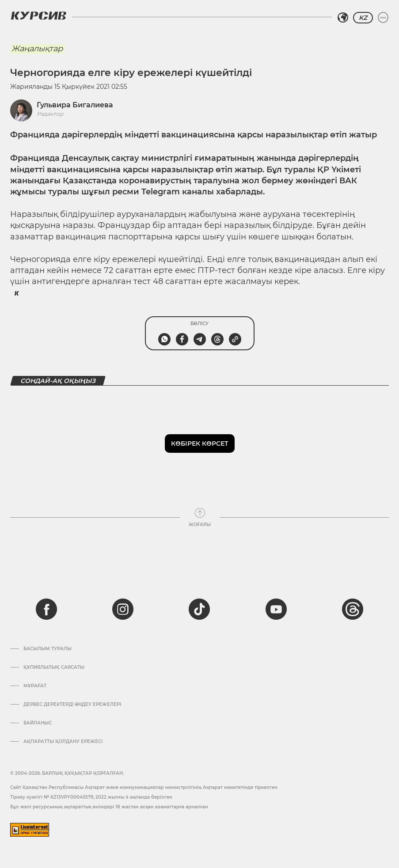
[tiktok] (199, 609)
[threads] (353, 609)
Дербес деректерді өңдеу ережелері (72, 705)
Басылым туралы (47, 649)
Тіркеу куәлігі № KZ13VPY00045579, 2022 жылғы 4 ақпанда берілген (91, 797)
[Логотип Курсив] (38, 15)
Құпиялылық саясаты (54, 667)
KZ (363, 18)
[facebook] (46, 609)
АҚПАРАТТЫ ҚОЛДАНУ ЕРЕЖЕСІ (63, 742)
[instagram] (123, 609)
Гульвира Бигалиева (75, 105)
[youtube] (276, 609)
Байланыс (38, 723)
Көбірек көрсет (200, 443)
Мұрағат (35, 686)
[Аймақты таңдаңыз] (343, 18)
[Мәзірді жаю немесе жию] (383, 18)
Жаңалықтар (37, 49)
